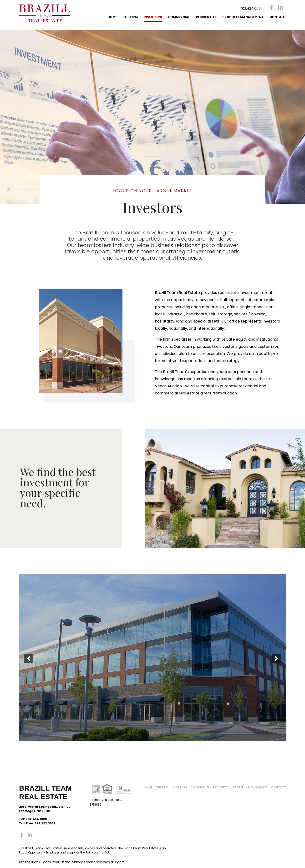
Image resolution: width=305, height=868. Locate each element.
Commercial (179, 17)
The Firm (130, 17)
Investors (153, 17)
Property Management (243, 17)
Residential (206, 17)
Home (112, 17)
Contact (278, 17)
